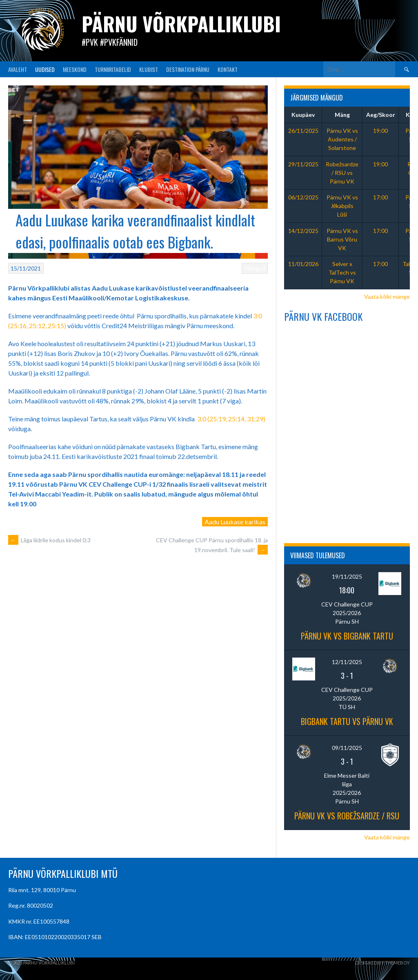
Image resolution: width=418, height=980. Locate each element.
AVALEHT (18, 69)
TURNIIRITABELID (113, 69)
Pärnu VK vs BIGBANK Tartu (347, 636)
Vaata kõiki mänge (387, 296)
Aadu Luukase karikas (235, 522)
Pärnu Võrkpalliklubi (181, 23)
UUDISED (45, 69)
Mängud (255, 268)
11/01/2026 (303, 264)
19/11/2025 (347, 576)
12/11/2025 (347, 662)
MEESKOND (75, 69)
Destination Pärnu (188, 69)
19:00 (380, 131)
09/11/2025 (347, 748)
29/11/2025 (303, 164)
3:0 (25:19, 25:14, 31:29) (231, 419)
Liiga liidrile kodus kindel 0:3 (49, 540)
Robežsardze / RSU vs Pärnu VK (342, 173)
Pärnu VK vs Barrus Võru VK (342, 239)
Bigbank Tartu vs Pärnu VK (347, 721)
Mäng (342, 115)
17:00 (380, 197)
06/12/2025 (303, 197)
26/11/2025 (303, 131)
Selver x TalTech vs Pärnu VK (342, 272)
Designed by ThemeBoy (382, 963)
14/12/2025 (303, 231)
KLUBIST (149, 69)
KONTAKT (228, 69)
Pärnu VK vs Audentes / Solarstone (342, 139)
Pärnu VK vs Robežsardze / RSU (347, 816)
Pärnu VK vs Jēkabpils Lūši (342, 206)
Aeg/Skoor (381, 115)
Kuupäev (303, 115)
